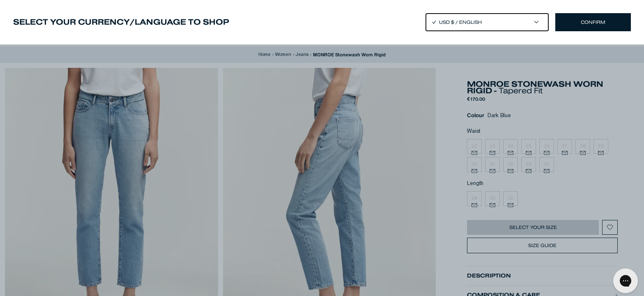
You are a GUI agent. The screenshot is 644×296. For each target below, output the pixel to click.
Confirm (593, 22)
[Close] (322, 148)
